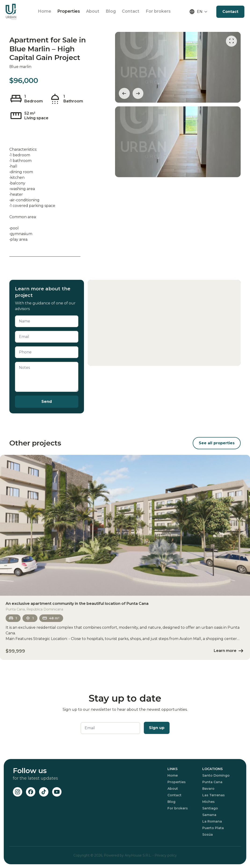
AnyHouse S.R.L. (139, 855)
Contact (136, 12)
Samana (209, 815)
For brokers (165, 12)
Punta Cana (212, 782)
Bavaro (208, 789)
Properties (70, 12)
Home (45, 12)
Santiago (210, 808)
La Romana (212, 821)
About (96, 12)
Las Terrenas (214, 795)
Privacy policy (166, 855)
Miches (208, 802)
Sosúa (208, 834)
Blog (115, 12)
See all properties (217, 443)
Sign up (157, 728)
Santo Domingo (216, 775)
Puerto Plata (213, 828)
